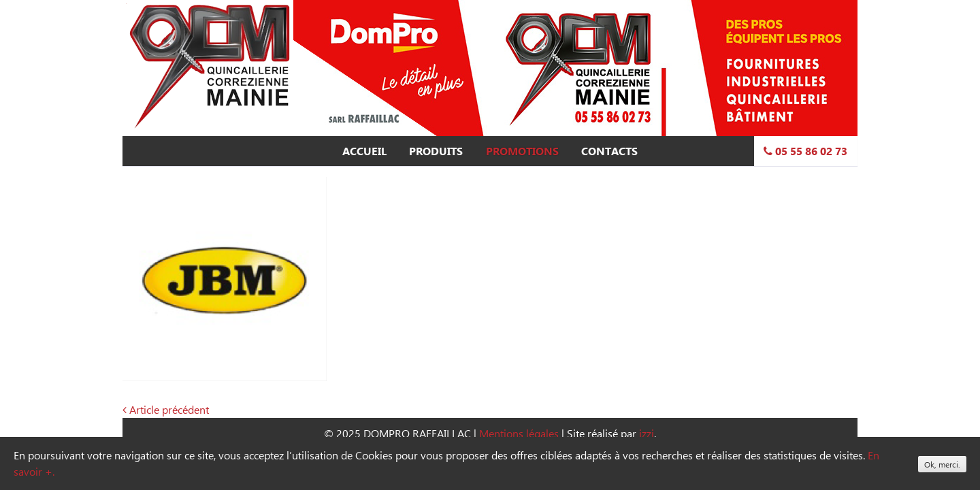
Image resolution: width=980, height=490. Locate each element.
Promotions (522, 151)
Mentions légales (519, 433)
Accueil (364, 151)
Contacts (609, 151)
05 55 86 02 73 (805, 151)
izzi (647, 433)
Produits (436, 151)
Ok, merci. (942, 464)
